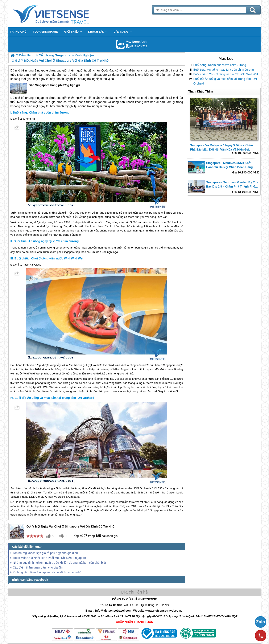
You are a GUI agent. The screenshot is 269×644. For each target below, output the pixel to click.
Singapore (100, 75)
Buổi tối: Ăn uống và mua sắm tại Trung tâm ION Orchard (225, 81)
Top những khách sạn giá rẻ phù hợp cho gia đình (45, 553)
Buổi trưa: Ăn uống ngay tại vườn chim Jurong (224, 70)
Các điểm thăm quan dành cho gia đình (39, 567)
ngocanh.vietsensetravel (128, 46)
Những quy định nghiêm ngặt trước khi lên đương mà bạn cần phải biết (59, 563)
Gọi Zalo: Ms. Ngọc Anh (120, 44)
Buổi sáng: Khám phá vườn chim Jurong (220, 65)
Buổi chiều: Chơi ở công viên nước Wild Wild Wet (226, 74)
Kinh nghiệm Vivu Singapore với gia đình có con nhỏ (47, 572)
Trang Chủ (61, 14)
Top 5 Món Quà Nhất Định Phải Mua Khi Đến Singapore (49, 558)
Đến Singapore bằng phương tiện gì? (45, 88)
